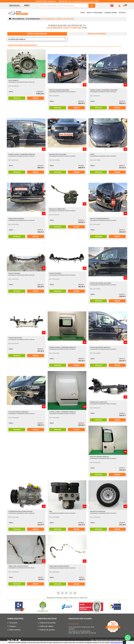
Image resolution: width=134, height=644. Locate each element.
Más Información (116, 642)
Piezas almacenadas (37, 34)
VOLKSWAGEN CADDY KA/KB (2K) (58, 19)
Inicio (83, 13)
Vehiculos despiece (97, 34)
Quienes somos (111, 13)
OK (124, 642)
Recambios (18, 19)
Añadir (35, 98)
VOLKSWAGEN (33, 19)
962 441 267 (63, 1)
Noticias (122, 13)
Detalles (17, 98)
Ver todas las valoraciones (15, 7)
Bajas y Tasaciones (95, 13)
